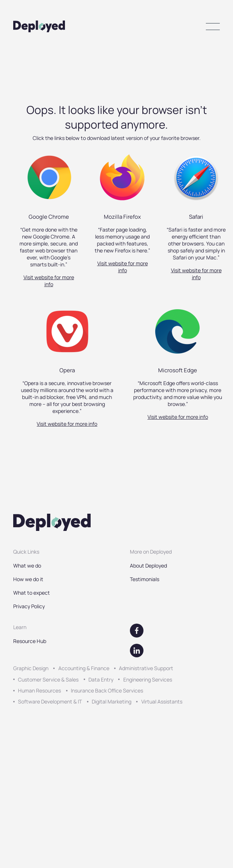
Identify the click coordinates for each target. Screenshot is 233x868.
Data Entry (101, 679)
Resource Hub (30, 641)
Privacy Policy (29, 606)
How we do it (28, 579)
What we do (27, 566)
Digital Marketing (112, 701)
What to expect (32, 593)
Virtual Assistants (162, 701)
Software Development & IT (50, 701)
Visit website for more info (49, 281)
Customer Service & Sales (48, 679)
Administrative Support (146, 668)
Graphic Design (31, 668)
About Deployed (148, 566)
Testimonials (145, 579)
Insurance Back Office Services (107, 690)
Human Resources (39, 690)
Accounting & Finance (84, 668)
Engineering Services (148, 679)
